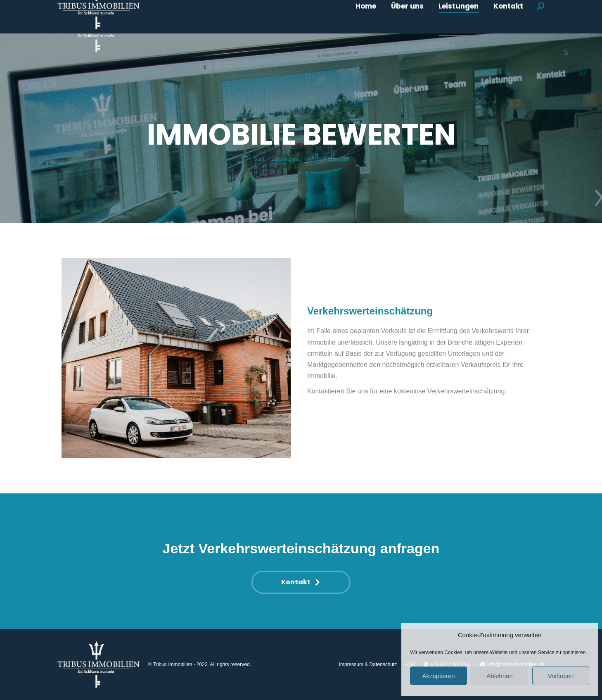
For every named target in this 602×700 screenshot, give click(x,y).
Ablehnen (499, 676)
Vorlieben (561, 676)
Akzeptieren (438, 676)
